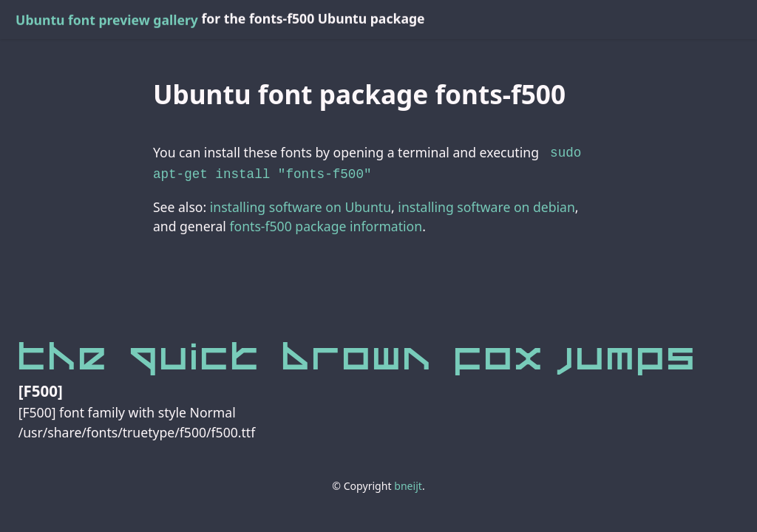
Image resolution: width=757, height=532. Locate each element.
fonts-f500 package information (326, 223)
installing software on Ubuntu (301, 204)
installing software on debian (486, 204)
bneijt (408, 483)
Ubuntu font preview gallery (107, 20)
